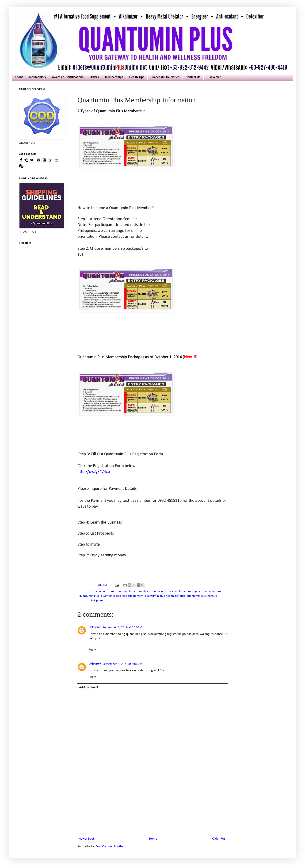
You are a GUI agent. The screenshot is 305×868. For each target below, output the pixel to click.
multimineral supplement (191, 591)
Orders (94, 77)
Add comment (89, 688)
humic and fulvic (163, 591)
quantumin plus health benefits (165, 596)
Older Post (219, 839)
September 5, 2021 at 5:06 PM (122, 664)
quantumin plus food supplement (122, 596)
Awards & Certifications (68, 77)
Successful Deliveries (165, 77)
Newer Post (86, 839)
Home (153, 839)
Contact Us (193, 77)
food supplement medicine (134, 591)
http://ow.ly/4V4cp (94, 472)
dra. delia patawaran (102, 591)
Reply (92, 650)
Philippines (98, 601)
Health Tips (137, 77)
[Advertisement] (152, 815)
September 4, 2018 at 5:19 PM (122, 628)
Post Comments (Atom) (111, 847)
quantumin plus (89, 596)
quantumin (216, 591)
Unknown (95, 628)
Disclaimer (214, 77)
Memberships (114, 77)
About (19, 77)
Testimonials (37, 77)
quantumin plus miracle (202, 596)
